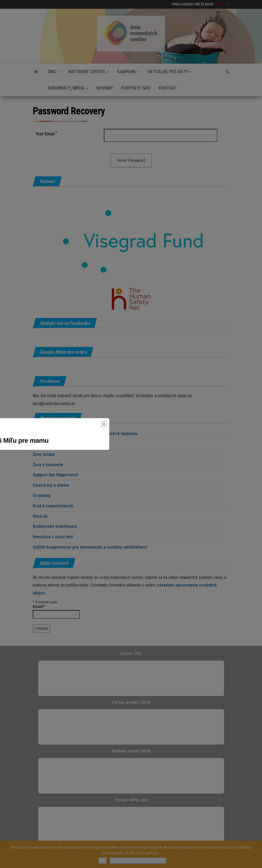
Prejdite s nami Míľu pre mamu (131, 440)
